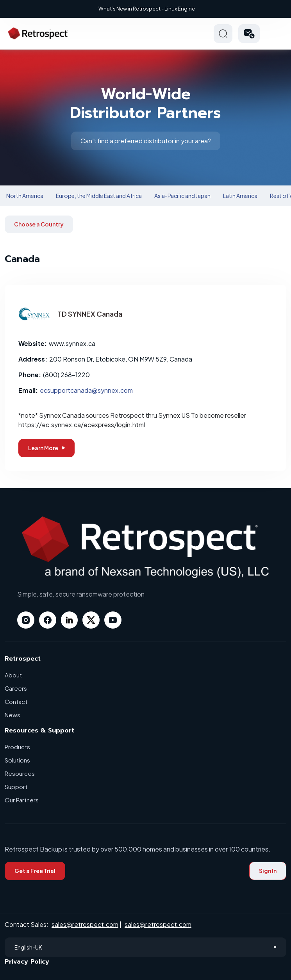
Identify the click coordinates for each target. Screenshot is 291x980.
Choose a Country (39, 224)
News (12, 715)
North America (25, 196)
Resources (20, 773)
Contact (16, 701)
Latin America (240, 196)
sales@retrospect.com (85, 924)
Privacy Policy (27, 962)
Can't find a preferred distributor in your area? (146, 141)
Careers (16, 688)
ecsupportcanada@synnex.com (86, 390)
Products (17, 747)
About (13, 675)
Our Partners (22, 800)
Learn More (46, 448)
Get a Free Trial (35, 871)
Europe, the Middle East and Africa (99, 196)
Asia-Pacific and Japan (182, 196)
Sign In (268, 871)
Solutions (17, 760)
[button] (249, 34)
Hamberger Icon (277, 34)
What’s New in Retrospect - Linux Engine (147, 9)
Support (16, 787)
